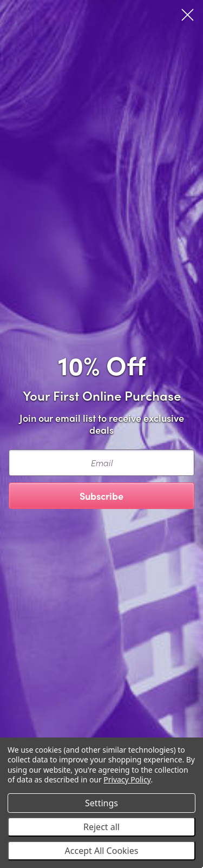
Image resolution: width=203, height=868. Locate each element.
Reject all (101, 827)
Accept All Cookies (102, 851)
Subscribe (101, 496)
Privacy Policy (127, 779)
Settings (101, 803)
